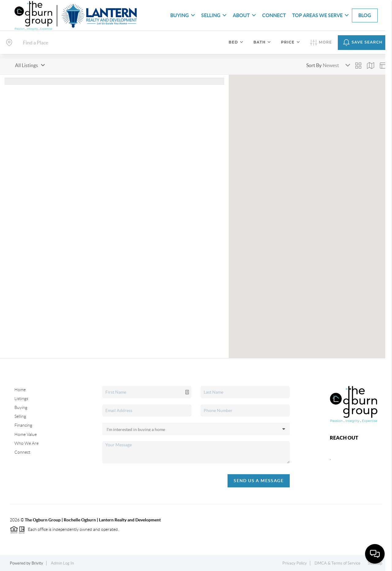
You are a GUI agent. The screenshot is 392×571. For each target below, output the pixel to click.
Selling (214, 15)
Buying (183, 15)
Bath (262, 42)
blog (365, 15)
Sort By (314, 65)
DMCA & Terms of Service (337, 563)
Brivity (37, 563)
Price (291, 42)
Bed (236, 42)
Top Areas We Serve (320, 15)
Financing (23, 425)
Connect (274, 15)
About (244, 15)
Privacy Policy (295, 563)
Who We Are (26, 443)
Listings (21, 399)
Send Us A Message (259, 481)
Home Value (26, 434)
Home (20, 390)
